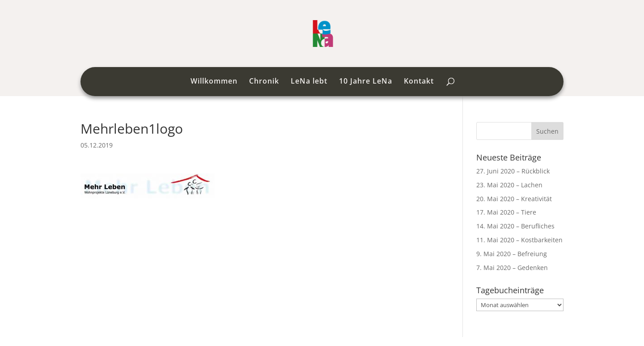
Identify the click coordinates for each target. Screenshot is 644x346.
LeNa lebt (309, 82)
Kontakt (419, 82)
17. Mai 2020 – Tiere (506, 212)
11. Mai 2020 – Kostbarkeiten (519, 240)
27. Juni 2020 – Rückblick (513, 171)
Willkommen (214, 82)
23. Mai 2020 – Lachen (509, 185)
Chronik (264, 82)
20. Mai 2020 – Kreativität (514, 199)
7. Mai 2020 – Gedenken (512, 268)
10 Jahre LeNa (366, 82)
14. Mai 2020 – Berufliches (515, 226)
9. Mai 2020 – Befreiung (512, 254)
